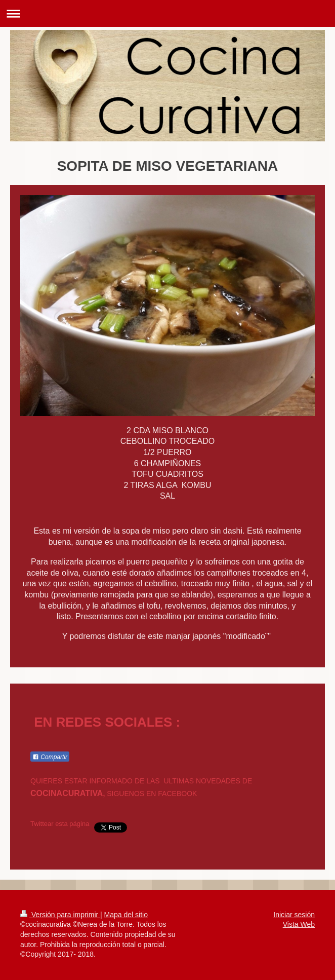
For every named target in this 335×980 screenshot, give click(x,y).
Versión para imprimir (60, 915)
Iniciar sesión (294, 915)
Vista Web (299, 924)
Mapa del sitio (126, 915)
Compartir (50, 757)
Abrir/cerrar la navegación (167, 13)
